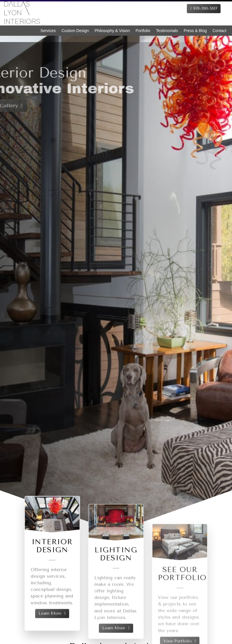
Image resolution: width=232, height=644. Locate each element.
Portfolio (143, 31)
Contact (219, 31)
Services (48, 31)
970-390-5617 (204, 8)
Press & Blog (195, 31)
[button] (14, 274)
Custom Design (75, 31)
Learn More (52, 622)
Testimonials (167, 31)
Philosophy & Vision (112, 31)
